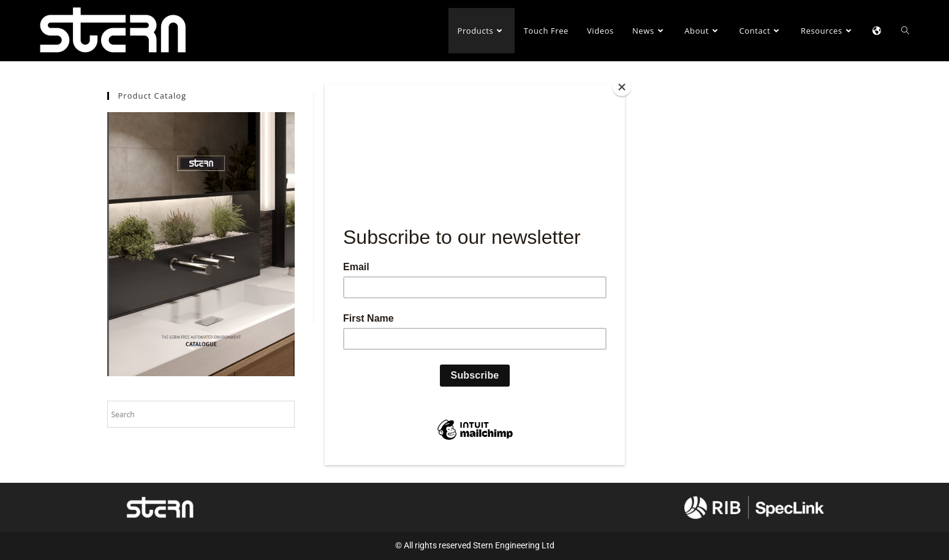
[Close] (622, 87)
